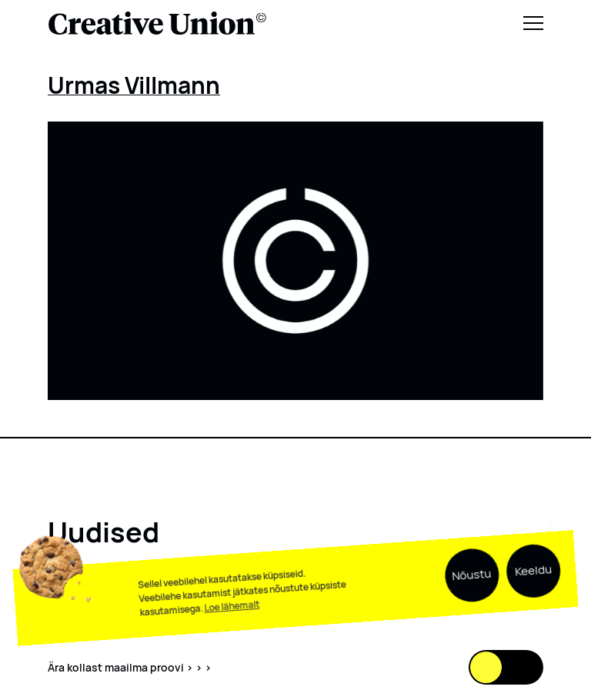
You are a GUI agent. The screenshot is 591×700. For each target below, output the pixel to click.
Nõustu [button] (472, 597)
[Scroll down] (548, 633)
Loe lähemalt (232, 628)
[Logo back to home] (157, 23)
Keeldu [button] (534, 593)
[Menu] (533, 23)
